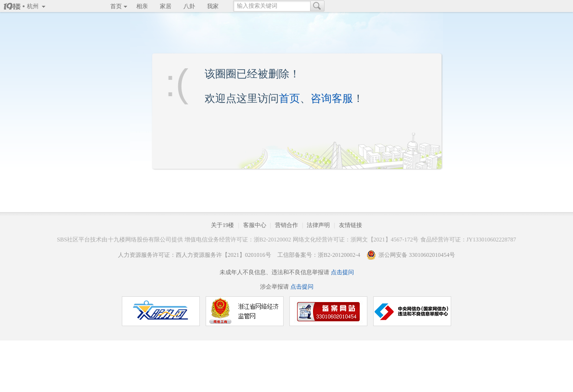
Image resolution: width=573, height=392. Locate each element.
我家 (213, 6)
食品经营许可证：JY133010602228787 (468, 240)
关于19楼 (222, 225)
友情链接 (351, 225)
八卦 (189, 6)
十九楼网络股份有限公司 (140, 240)
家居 (166, 6)
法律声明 (318, 225)
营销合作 (286, 225)
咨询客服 (332, 98)
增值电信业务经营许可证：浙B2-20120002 (238, 240)
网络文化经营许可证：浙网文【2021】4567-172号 (356, 240)
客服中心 (255, 225)
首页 (116, 6)
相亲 (142, 6)
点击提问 (342, 272)
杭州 (33, 6)
